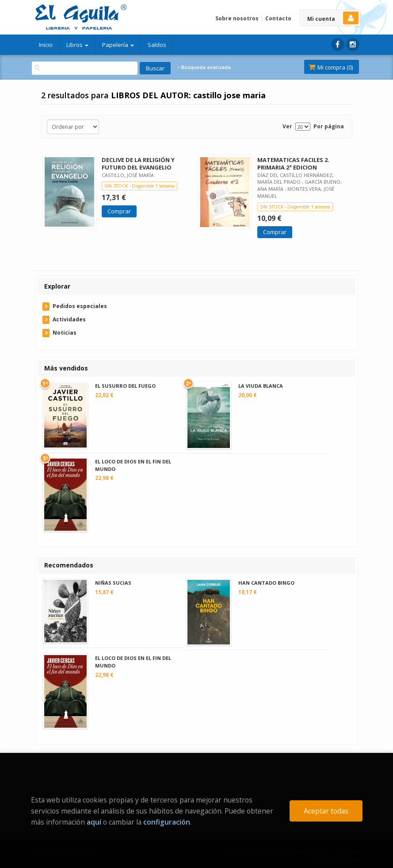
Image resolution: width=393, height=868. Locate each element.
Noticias (65, 333)
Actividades (69, 319)
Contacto (278, 18)
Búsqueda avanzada (204, 67)
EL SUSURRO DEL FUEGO (125, 386)
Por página (329, 126)
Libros (77, 45)
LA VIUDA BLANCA (261, 386)
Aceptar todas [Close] (326, 811)
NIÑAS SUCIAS (113, 583)
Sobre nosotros (237, 18)
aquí (94, 822)
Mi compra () (331, 67)
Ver (287, 126)
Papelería (118, 45)
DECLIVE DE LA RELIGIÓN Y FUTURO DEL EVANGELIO (138, 164)
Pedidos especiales (80, 306)
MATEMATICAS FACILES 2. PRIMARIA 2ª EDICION (293, 164)
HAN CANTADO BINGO (266, 583)
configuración (167, 822)
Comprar (119, 211)
